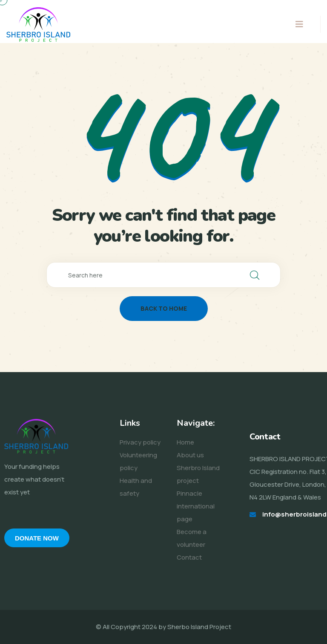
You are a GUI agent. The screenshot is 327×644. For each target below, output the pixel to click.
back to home (164, 308)
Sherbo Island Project (199, 627)
